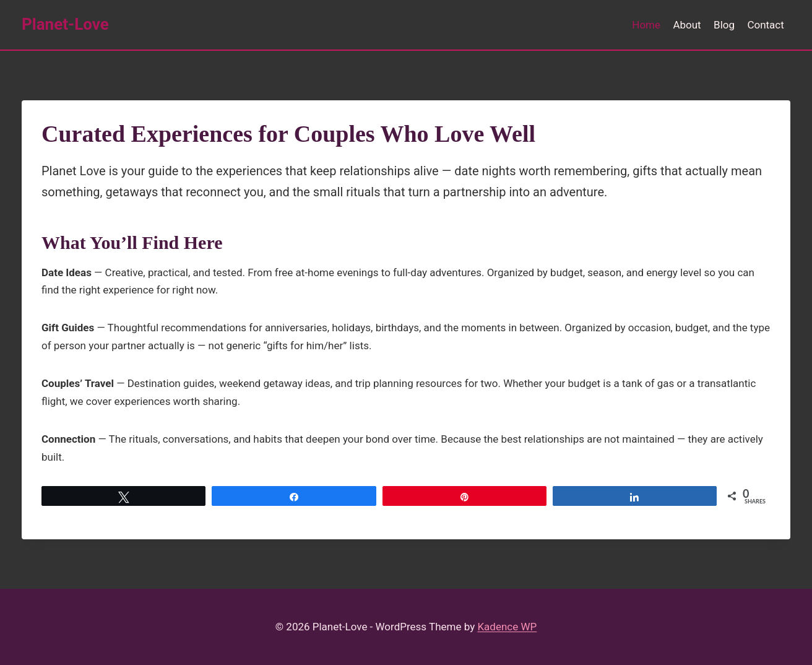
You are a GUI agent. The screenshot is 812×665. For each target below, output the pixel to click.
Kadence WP (507, 627)
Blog (724, 25)
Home (646, 25)
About (687, 25)
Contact (765, 25)
